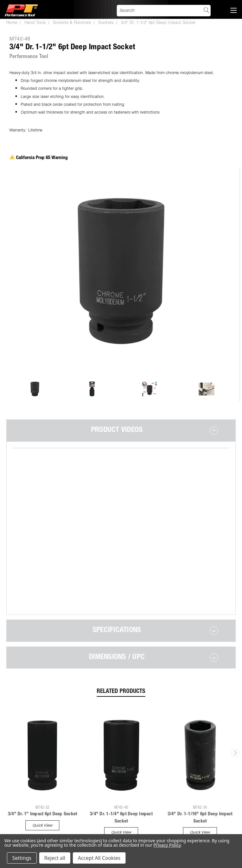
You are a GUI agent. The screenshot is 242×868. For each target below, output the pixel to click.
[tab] (121, 430)
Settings (22, 858)
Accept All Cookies (99, 858)
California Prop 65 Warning (39, 158)
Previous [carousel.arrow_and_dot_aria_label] (7, 722)
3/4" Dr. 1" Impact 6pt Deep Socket (43, 783)
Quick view (42, 794)
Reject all (55, 858)
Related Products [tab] (121, 660)
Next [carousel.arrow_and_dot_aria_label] (235, 722)
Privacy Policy (167, 845)
